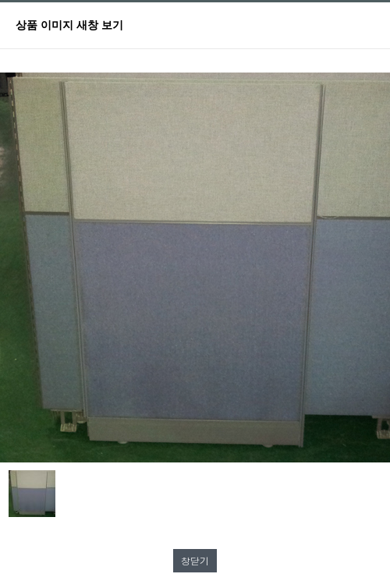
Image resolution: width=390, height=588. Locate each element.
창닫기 (195, 560)
